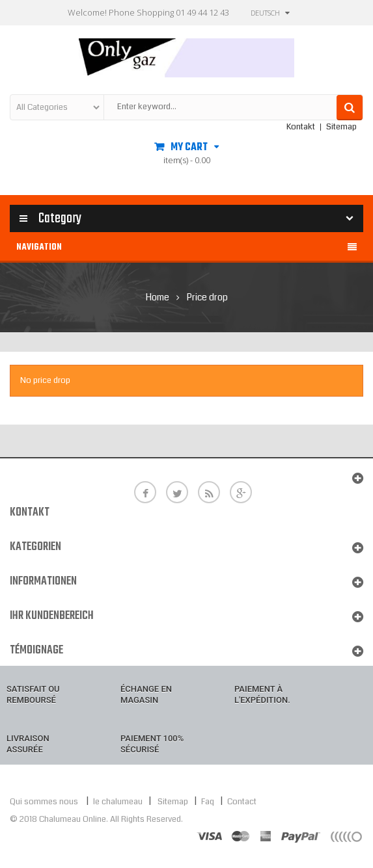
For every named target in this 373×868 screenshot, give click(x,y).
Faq (208, 802)
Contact (242, 802)
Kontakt (301, 127)
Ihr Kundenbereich (52, 616)
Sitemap (341, 127)
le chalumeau (119, 802)
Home (158, 297)
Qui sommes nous (44, 802)
